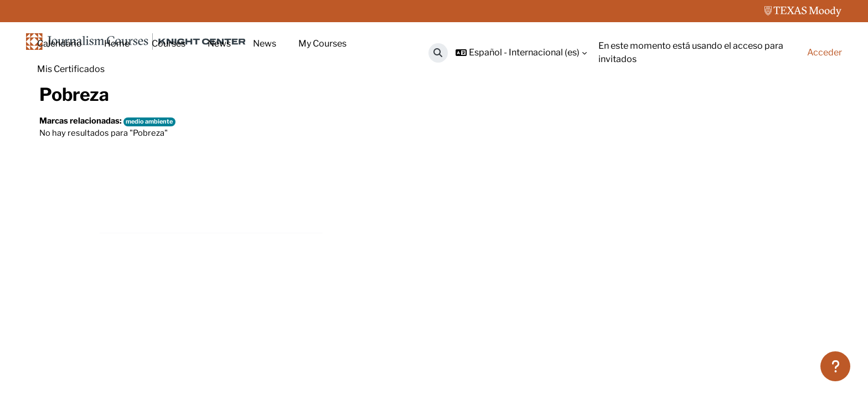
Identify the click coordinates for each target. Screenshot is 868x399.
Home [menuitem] (117, 44)
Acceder (825, 52)
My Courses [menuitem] (322, 44)
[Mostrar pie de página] (835, 366)
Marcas (133, 121)
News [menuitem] (219, 44)
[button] (438, 53)
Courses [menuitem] (169, 44)
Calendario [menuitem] (60, 44)
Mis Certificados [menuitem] (71, 69)
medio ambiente (159, 201)
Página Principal (73, 121)
